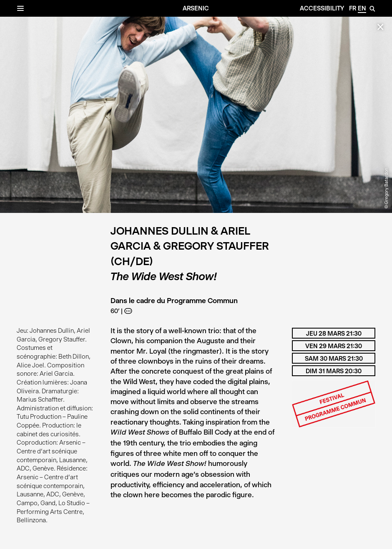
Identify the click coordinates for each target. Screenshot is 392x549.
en (362, 8)
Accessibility (322, 8)
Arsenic (196, 8)
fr (353, 8)
